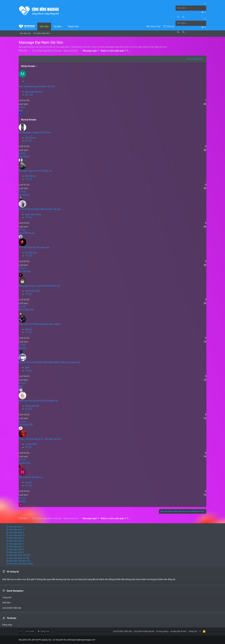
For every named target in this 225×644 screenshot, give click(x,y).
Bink (27, 368)
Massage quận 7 (15, 546)
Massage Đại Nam (34, 92)
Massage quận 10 (16, 535)
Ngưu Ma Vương (33, 214)
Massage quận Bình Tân (18, 561)
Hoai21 (29, 482)
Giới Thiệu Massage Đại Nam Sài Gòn (37, 86)
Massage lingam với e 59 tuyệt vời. (35, 171)
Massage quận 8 (15, 549)
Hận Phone (30, 138)
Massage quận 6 (15, 544)
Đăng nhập (7, 625)
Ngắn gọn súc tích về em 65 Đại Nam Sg (38, 401)
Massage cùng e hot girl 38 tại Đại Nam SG (40, 286)
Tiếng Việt (43, 631)
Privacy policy (162, 631)
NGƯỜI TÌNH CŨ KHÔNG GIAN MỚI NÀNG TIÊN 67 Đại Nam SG (49, 362)
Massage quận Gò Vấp (18, 558)
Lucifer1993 (31, 444)
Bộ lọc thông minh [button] (194, 59)
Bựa (21, 110)
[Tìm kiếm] (191, 8)
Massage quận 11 (16, 529)
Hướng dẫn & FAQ (178, 631)
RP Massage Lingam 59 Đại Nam (35, 132)
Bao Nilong (30, 176)
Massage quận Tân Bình (18, 555)
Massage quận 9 (15, 552)
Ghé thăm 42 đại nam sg (31, 477)
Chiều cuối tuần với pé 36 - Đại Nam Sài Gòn (40, 439)
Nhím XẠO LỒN (32, 291)
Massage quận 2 (15, 538)
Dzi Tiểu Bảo (31, 253)
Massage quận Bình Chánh (20, 563)
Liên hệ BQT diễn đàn (12, 608)
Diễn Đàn (6, 603)
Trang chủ (7, 597)
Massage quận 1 (15, 527)
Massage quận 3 (15, 532)
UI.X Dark (30, 631)
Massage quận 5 (15, 541)
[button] (63, 26)
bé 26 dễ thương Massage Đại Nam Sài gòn (40, 209)
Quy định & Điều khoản (144, 631)
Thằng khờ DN (32, 406)
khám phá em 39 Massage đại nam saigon (39, 324)
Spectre (29, 329)
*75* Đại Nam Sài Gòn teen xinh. (34, 247)
